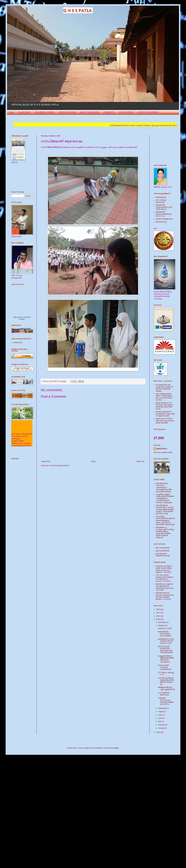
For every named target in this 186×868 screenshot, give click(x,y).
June (160, 718)
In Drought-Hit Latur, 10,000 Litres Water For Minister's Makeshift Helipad (165, 388)
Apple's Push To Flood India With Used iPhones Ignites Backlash (165, 421)
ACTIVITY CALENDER (148, 112)
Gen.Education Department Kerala (163, 555)
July (160, 715)
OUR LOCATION (126, 112)
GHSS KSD (18, 343)
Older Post (140, 461)
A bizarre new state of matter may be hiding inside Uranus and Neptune (164, 569)
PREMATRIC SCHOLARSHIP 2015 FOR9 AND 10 (164, 207)
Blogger (116, 748)
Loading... (25, 301)
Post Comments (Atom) (60, 466)
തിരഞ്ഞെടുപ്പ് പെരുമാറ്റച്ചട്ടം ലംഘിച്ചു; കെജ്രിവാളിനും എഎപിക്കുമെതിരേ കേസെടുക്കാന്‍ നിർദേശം (165, 532)
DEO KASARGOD (163, 551)
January (161, 728)
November (162, 622)
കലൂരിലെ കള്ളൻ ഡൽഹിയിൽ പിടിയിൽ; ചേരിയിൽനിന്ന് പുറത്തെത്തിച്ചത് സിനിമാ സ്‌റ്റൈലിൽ (165, 498)
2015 (158, 619)
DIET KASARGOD (163, 548)
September (163, 708)
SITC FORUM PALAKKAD (161, 201)
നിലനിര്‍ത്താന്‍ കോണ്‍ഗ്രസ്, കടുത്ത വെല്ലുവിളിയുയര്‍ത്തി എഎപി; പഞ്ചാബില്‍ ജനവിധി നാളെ (165, 509)
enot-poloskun (97, 748)
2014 (158, 732)
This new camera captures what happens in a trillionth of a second (164, 578)
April (160, 721)
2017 (158, 613)
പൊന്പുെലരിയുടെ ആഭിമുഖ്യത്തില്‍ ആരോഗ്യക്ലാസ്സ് (166, 681)
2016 (158, 616)
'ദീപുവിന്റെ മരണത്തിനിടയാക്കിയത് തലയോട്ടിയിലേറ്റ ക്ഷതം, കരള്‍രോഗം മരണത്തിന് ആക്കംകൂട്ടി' (165, 520)
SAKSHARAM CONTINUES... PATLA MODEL (165, 634)
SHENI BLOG (161, 197)
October (161, 626)
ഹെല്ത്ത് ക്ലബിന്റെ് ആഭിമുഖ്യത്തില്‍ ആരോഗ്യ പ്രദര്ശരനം (166, 659)
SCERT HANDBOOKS (164, 219)
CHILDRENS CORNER (44, 112)
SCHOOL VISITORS (67, 112)
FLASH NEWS (24, 112)
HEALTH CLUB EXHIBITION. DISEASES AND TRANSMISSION (165, 649)
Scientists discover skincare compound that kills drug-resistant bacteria (165, 596)
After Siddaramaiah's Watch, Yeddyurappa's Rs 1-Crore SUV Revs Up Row (164, 397)
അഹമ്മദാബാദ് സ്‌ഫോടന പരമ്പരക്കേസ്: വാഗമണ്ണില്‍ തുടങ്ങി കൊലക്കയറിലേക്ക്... (164, 487)
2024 (158, 609)
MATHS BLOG (161, 222)
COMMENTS (109, 112)
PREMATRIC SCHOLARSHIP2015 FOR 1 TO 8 (164, 214)
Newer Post (46, 461)
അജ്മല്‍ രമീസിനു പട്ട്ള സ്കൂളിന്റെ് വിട (166, 688)
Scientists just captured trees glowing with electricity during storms (165, 586)
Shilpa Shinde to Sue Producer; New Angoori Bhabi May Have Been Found (164, 406)
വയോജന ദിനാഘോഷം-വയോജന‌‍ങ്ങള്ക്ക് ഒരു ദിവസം (166, 701)
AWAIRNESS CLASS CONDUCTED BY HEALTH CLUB (166, 641)
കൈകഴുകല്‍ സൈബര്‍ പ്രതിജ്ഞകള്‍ (165, 667)
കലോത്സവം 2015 (165, 628)
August (161, 712)
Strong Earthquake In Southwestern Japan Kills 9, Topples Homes (165, 414)
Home (11, 112)
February (162, 725)
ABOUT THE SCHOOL (89, 112)
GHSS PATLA (162, 449)
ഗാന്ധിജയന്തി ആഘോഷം (163, 694)
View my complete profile (163, 452)
